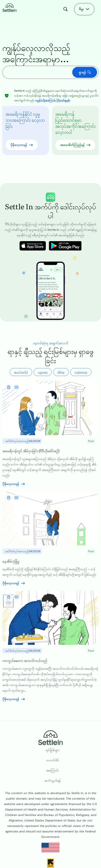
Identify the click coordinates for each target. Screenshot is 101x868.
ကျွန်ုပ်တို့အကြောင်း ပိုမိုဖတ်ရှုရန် (52, 100)
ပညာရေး (43, 372)
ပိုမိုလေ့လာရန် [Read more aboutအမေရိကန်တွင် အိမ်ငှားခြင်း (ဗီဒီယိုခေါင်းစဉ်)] (11, 484)
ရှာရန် (82, 72)
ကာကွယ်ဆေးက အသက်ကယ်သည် (25, 660)
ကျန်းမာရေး (81, 372)
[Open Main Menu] (84, 9)
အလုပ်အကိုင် (21, 372)
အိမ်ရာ (61, 372)
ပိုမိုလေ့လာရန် (19, 145)
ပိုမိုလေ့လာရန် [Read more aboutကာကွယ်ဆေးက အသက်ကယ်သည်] (11, 699)
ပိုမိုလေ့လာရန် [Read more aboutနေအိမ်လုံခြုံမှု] (11, 583)
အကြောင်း (52, 770)
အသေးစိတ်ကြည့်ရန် (72, 145)
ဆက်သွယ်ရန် (53, 781)
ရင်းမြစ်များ (52, 750)
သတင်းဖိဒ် (53, 760)
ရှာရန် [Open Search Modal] (66, 9)
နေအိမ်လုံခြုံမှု (11, 561)
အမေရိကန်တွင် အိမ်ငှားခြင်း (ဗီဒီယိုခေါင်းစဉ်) (31, 451)
